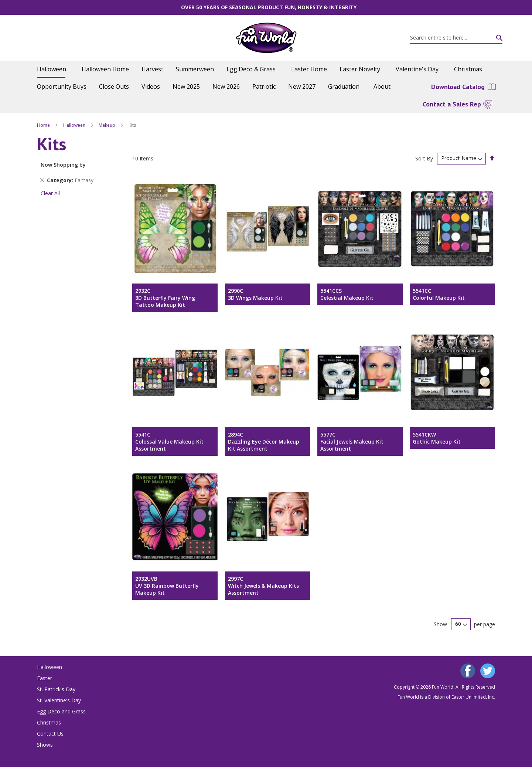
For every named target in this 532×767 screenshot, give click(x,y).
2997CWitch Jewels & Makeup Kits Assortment (263, 586)
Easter (45, 678)
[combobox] (456, 38)
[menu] (266, 78)
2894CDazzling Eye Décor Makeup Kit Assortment (264, 442)
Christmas (49, 722)
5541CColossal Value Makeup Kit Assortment (169, 442)
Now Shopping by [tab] (63, 165)
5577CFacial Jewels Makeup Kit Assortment (352, 442)
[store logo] (266, 38)
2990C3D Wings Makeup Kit (255, 294)
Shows (45, 745)
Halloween (75, 125)
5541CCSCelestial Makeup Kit (347, 294)
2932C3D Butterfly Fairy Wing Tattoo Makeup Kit (165, 298)
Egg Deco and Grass (61, 711)
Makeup (108, 125)
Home (44, 125)
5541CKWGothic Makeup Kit (437, 438)
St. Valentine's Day (59, 700)
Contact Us (50, 734)
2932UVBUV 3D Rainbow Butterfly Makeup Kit (167, 586)
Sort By (424, 158)
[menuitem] (53, 69)
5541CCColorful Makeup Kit (439, 294)
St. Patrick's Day (56, 689)
